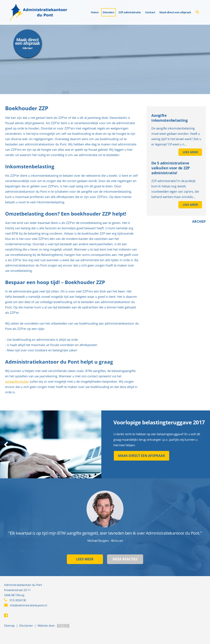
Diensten (108, 12)
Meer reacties (125, 559)
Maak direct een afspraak (142, 456)
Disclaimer (26, 625)
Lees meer (190, 152)
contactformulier (17, 381)
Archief (199, 221)
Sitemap (9, 625)
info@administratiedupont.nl (29, 605)
